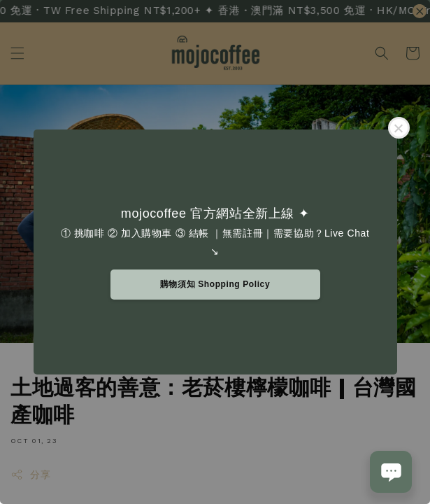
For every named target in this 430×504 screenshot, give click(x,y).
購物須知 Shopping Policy (215, 284)
